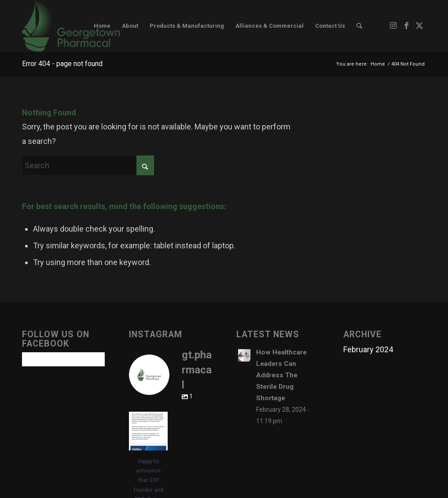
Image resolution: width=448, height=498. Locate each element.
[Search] (359, 26)
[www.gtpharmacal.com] (71, 26)
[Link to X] (419, 26)
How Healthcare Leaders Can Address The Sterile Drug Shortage (281, 375)
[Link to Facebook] (406, 26)
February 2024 (368, 349)
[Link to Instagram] (393, 26)
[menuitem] (102, 26)
